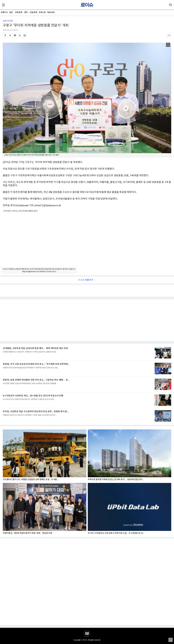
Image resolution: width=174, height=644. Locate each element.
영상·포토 (51, 12)
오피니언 (42, 12)
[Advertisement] (87, 242)
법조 (11, 12)
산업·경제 (33, 12)
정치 (26, 12)
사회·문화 (18, 12)
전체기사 (4, 12)
